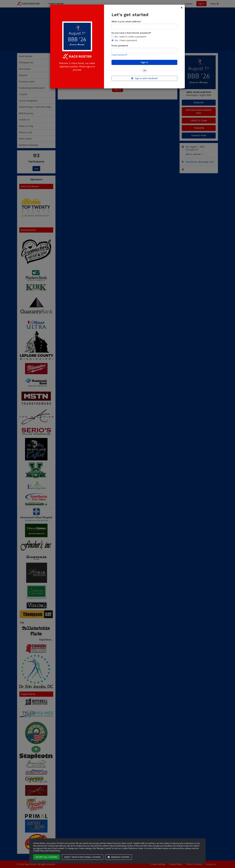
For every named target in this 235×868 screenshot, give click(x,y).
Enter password (120, 46)
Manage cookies (119, 857)
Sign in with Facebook (144, 78)
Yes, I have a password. (126, 40)
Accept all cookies (46, 857)
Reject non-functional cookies (83, 857)
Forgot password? (119, 55)
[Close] (182, 8)
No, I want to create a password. (130, 37)
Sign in (144, 62)
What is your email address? (126, 21)
